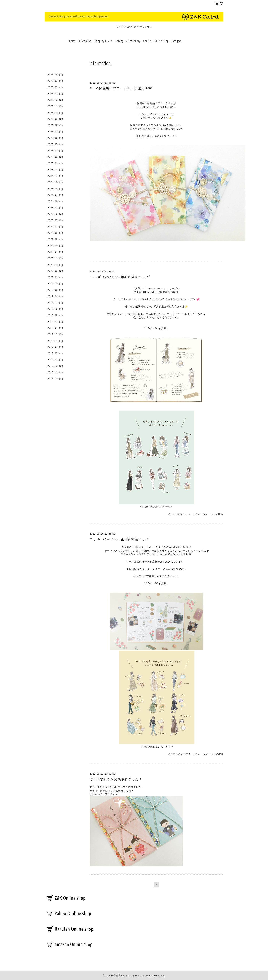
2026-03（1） (56, 81)
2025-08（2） (56, 125)
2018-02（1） (56, 322)
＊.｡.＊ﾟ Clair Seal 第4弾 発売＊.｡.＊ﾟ (120, 277)
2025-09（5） (56, 119)
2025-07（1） (56, 132)
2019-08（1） (56, 290)
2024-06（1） (56, 201)
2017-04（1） (56, 347)
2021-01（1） (56, 252)
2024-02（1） (56, 208)
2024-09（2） (56, 189)
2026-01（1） (56, 94)
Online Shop (162, 41)
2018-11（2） (56, 303)
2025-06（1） (56, 138)
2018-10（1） (56, 309)
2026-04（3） (56, 75)
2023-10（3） (56, 214)
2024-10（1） (56, 182)
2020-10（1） (56, 265)
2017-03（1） (56, 353)
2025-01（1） (56, 163)
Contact (147, 41)
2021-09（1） (56, 246)
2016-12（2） (56, 366)
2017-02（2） (56, 360)
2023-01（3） (56, 227)
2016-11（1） (56, 372)
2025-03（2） (56, 151)
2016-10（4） (56, 379)
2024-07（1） (56, 195)
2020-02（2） (56, 271)
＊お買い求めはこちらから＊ (156, 507)
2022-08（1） (56, 239)
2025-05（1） (56, 144)
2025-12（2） (56, 100)
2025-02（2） (56, 157)
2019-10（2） (56, 284)
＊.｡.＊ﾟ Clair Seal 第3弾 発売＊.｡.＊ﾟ (120, 539)
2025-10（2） (56, 113)
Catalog (119, 41)
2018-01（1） (56, 328)
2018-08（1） (56, 315)
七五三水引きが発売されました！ (116, 779)
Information (85, 41)
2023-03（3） (56, 220)
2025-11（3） (56, 106)
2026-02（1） (56, 87)
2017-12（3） (56, 334)
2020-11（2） (56, 258)
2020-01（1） (56, 277)
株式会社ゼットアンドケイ (125, 976)
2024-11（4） (56, 176)
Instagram (177, 41)
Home (72, 41)
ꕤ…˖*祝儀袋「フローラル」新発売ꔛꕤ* (121, 88)
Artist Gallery (133, 41)
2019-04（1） (56, 296)
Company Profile (103, 41)
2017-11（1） (56, 341)
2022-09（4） (56, 233)
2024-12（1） (56, 170)
